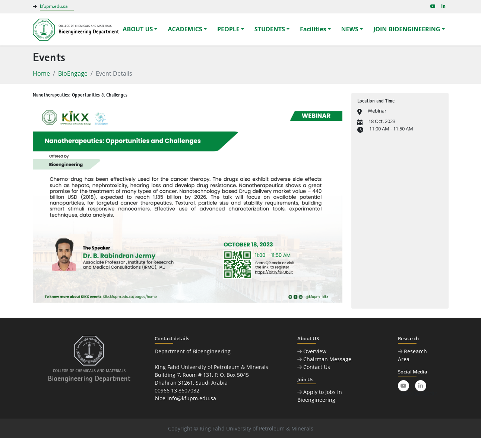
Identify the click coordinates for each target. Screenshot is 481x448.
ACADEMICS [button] (185, 29)
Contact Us (314, 367)
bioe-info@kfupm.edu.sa (185, 398)
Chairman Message (324, 359)
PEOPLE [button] (228, 29)
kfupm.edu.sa (54, 6)
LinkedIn (421, 387)
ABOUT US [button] (138, 29)
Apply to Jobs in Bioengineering (320, 396)
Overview (312, 351)
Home (41, 73)
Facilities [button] (313, 29)
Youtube (404, 387)
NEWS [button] (350, 29)
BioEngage (73, 73)
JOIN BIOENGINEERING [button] (407, 29)
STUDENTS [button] (270, 29)
